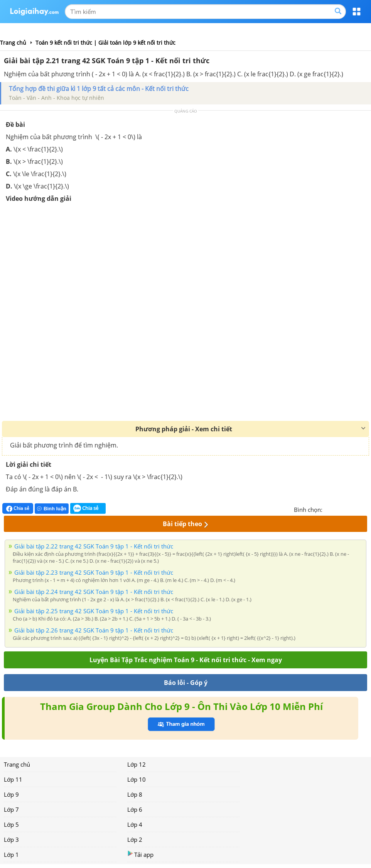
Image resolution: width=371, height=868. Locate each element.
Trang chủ (17, 764)
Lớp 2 (135, 839)
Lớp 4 (135, 824)
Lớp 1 (11, 855)
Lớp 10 (137, 779)
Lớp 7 (11, 809)
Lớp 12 (137, 764)
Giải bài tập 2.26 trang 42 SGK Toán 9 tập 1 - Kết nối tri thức (94, 630)
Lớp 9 (11, 794)
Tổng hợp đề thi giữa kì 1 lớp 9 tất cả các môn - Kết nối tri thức (99, 89)
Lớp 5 (11, 824)
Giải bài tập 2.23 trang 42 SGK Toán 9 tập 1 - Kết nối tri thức (94, 572)
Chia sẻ (18, 508)
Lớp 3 (11, 839)
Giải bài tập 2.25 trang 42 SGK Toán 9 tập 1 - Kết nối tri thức (94, 611)
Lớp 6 (135, 809)
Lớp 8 (135, 794)
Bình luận (52, 509)
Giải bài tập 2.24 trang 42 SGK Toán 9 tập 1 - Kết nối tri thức (94, 592)
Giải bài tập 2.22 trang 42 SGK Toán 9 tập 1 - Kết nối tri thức (94, 546)
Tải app (140, 854)
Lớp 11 (13, 779)
